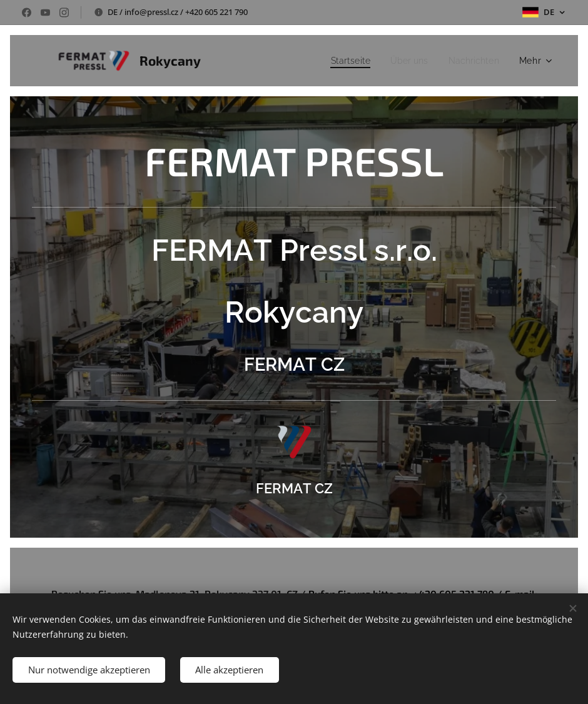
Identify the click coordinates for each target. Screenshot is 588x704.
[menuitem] (342, 61)
